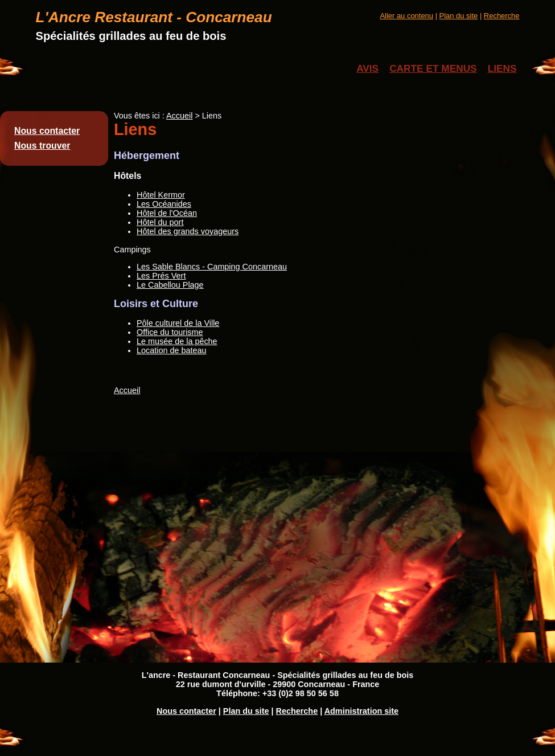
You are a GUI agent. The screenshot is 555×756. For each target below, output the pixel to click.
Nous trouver (42, 146)
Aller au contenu (406, 16)
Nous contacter (47, 131)
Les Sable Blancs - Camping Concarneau (212, 267)
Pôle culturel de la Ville (178, 323)
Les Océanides (164, 204)
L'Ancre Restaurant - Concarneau (154, 17)
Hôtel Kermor (161, 195)
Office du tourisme (170, 332)
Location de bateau (171, 350)
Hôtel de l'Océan (167, 213)
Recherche (502, 16)
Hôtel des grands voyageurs (188, 231)
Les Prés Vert (161, 276)
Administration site (361, 711)
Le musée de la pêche (177, 341)
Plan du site (459, 16)
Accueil (179, 116)
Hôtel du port (160, 222)
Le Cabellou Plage (170, 285)
